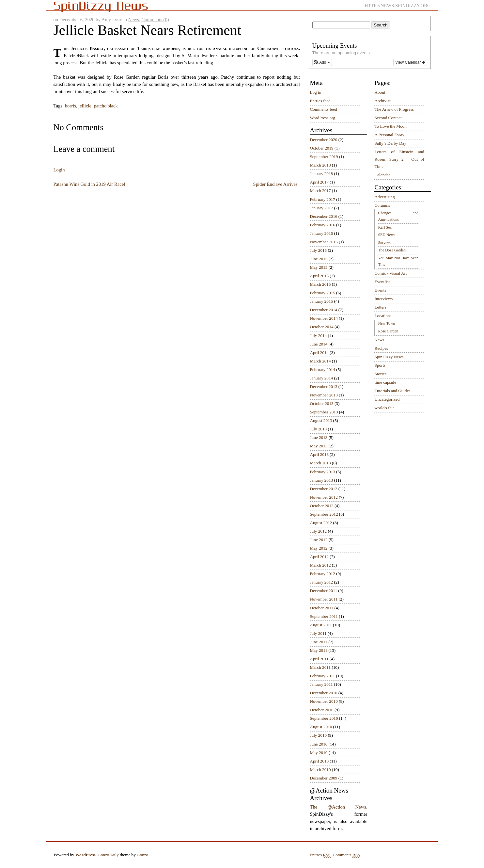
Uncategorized (387, 399)
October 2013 (321, 403)
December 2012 (323, 489)
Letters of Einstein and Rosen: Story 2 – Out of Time (399, 159)
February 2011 (322, 676)
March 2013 (320, 463)
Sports (380, 365)
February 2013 (322, 472)
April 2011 (319, 659)
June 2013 (319, 437)
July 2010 (318, 735)
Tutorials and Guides (392, 391)
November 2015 (324, 242)
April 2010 (319, 761)
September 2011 (324, 616)
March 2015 (320, 284)
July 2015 (318, 250)
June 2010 (319, 744)
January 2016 (321, 233)
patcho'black (106, 106)
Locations (383, 316)
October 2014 (321, 327)
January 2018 (321, 174)
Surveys (384, 243)
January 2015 (321, 301)
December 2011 (323, 591)
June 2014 (319, 344)
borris (70, 106)
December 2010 (323, 693)
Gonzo (142, 855)
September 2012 (324, 514)
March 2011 (320, 667)
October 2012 (321, 506)
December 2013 (323, 386)
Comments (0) (155, 20)
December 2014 (323, 310)
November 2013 (324, 395)
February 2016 (322, 225)
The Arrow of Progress (394, 109)
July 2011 (318, 633)
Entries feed (320, 101)
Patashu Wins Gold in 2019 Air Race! (90, 184)
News (134, 20)
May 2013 (319, 446)
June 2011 (318, 642)
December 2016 (323, 216)
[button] (322, 62)
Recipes (381, 348)
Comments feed (323, 109)
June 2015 (319, 259)
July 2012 (318, 531)
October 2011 (321, 608)
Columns (382, 205)
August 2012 (321, 523)
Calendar (382, 175)
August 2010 (321, 727)
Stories (380, 374)
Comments (346, 855)
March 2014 (320, 361)
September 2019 (324, 157)
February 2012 (322, 574)
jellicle (85, 106)
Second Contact (388, 118)
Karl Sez (385, 227)
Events (380, 290)
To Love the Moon (390, 126)
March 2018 (320, 165)
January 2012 (321, 582)
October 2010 (321, 710)
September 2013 (324, 412)
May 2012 (319, 548)
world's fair (384, 408)
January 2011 (321, 684)
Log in (315, 92)
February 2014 (322, 370)
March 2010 (320, 770)
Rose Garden (388, 331)
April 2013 (319, 454)
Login (59, 170)
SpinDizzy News (389, 357)
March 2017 (320, 191)
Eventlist (382, 282)
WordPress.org (322, 118)
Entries (320, 855)
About (380, 92)
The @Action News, (338, 807)
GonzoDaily (108, 855)
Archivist (382, 101)
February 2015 (322, 293)
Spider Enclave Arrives (275, 184)
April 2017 (319, 182)
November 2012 (324, 497)
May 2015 (319, 267)
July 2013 (318, 429)
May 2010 (319, 753)
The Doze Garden (392, 250)
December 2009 (323, 778)
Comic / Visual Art (390, 273)
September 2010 (324, 718)
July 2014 (318, 336)
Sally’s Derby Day (390, 143)
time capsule (385, 382)
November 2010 (324, 701)
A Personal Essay (389, 135)
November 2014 (324, 318)
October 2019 (321, 148)
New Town (386, 323)
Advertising (384, 197)
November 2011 (324, 599)
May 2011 (318, 650)
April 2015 (319, 276)
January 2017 (321, 208)
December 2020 (323, 140)
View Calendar (410, 62)
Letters (380, 307)
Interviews (383, 299)
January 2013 (321, 480)
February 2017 (322, 199)
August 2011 (321, 625)
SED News (386, 235)
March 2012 (320, 565)
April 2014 (319, 353)
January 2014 (321, 378)
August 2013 (321, 420)
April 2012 (319, 557)
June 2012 (319, 540)
